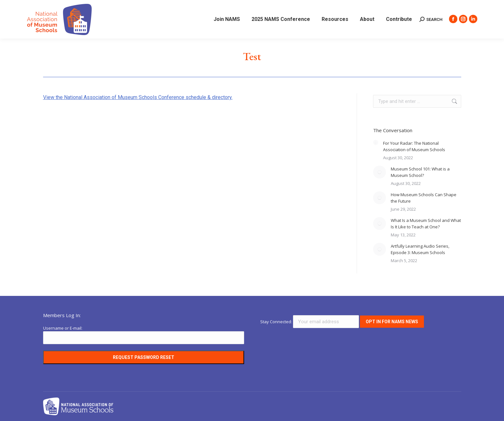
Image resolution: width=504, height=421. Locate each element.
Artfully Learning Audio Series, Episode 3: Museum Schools (420, 249)
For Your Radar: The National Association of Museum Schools (414, 146)
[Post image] (376, 142)
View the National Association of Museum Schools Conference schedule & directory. (138, 97)
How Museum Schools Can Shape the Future (424, 198)
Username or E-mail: (63, 328)
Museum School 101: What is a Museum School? (420, 172)
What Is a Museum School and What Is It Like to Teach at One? (426, 224)
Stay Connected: (310, 322)
